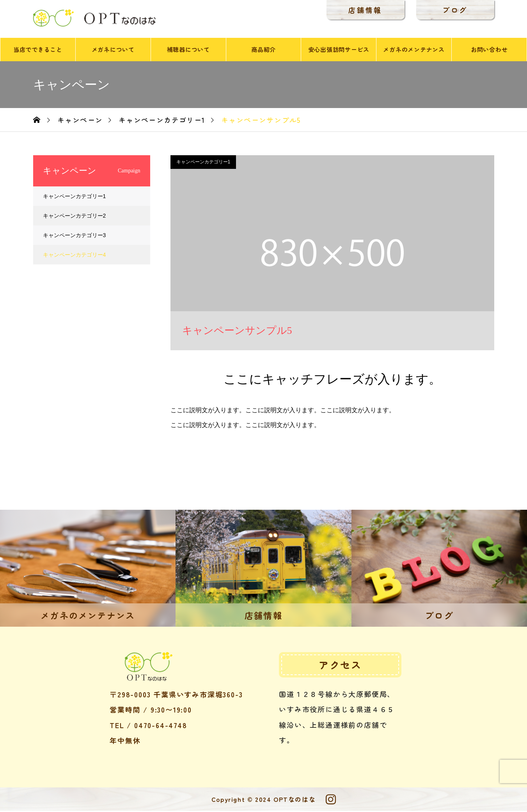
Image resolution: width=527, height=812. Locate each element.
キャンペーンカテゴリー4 (75, 256)
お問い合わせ (489, 51)
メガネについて (113, 51)
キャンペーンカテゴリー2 (75, 217)
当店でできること (38, 51)
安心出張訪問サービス (339, 51)
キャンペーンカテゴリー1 (203, 163)
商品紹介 (263, 51)
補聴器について (188, 51)
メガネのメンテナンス (414, 51)
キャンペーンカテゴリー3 (75, 236)
